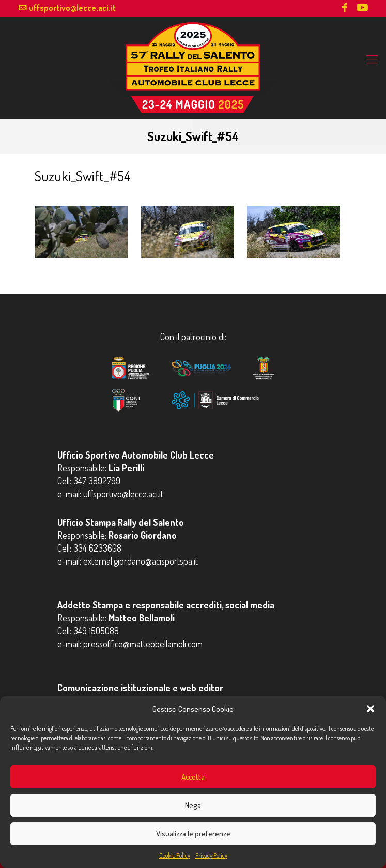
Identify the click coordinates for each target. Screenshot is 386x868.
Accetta (193, 777)
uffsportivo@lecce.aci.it (72, 8)
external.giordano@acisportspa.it (141, 561)
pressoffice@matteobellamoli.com (143, 644)
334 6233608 (97, 548)
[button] (370, 709)
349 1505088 (96, 631)
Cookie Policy (175, 855)
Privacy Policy (211, 855)
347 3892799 (97, 481)
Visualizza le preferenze (193, 834)
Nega (193, 805)
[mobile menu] (372, 58)
